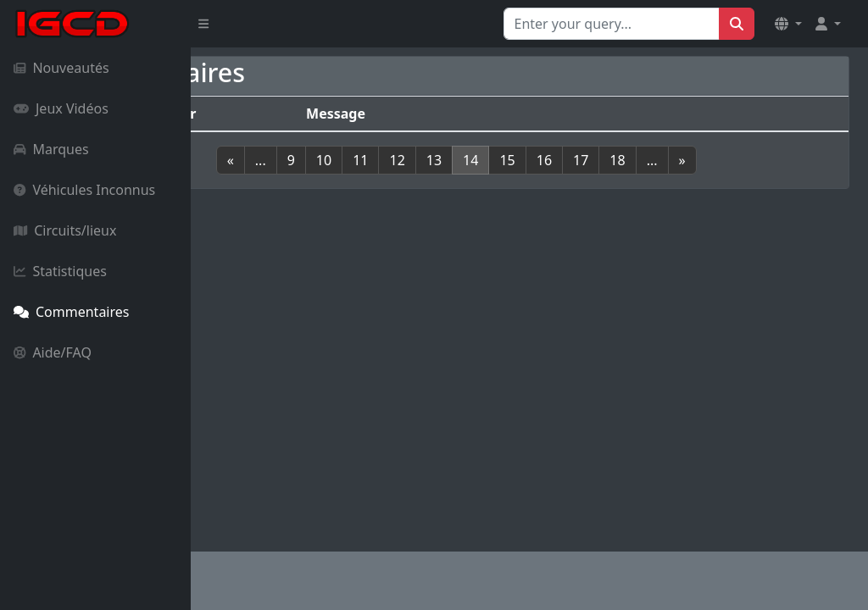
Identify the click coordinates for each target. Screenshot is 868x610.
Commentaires (71, 312)
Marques (51, 149)
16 (617, 180)
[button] (788, 24)
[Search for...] (612, 24)
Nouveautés (61, 68)
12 (470, 180)
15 (581, 180)
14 (543, 180)
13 (507, 180)
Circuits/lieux (65, 230)
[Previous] (303, 180)
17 (654, 180)
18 (691, 180)
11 (433, 180)
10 (397, 180)
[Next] (755, 180)
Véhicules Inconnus (84, 190)
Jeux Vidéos (61, 108)
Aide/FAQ (53, 352)
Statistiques (60, 271)
